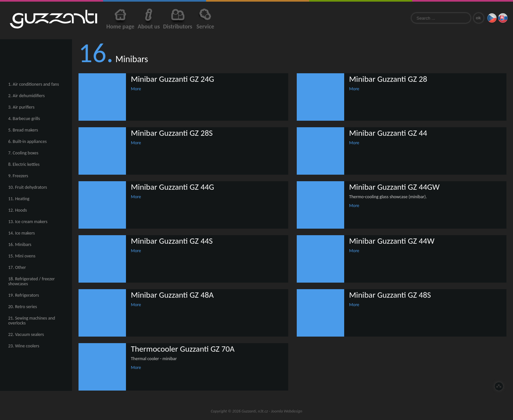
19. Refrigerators (24, 295)
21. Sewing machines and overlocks (32, 321)
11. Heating (19, 199)
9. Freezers (18, 176)
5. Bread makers (23, 130)
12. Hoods (18, 210)
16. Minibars (20, 245)
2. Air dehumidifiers (27, 96)
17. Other (17, 267)
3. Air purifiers (21, 107)
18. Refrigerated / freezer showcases (32, 281)
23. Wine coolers (24, 346)
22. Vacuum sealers (26, 334)
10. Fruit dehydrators (28, 187)
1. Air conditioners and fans (34, 84)
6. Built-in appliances (27, 141)
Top (499, 386)
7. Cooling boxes (23, 153)
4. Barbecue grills (24, 119)
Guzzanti (53, 19)
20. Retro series (23, 307)
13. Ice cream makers (28, 222)
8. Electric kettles (24, 164)
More (136, 89)
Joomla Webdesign (287, 411)
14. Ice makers (21, 233)
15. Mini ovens (22, 256)
